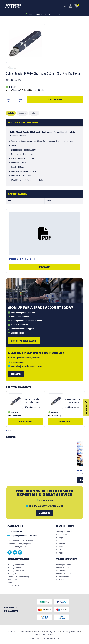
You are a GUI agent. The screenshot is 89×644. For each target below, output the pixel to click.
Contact (59, 553)
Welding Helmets (14, 574)
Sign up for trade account (24, 341)
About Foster (62, 535)
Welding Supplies (15, 568)
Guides (59, 541)
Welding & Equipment (16, 564)
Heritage (60, 538)
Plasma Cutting (14, 580)
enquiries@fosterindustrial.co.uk (26, 366)
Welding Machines (64, 564)
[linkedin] (15, 554)
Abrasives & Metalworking (18, 577)
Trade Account (48, 634)
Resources (60, 544)
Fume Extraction (63, 568)
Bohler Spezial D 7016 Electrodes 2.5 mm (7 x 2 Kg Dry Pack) (33, 401)
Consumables (62, 571)
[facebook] (10, 554)
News (58, 550)
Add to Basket (55, 100)
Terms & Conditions (24, 632)
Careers (59, 547)
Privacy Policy (38, 632)
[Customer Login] (70, 6)
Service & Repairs (63, 574)
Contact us (16, 374)
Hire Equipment (63, 577)
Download (44, 267)
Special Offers (13, 586)
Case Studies (62, 580)
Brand (10, 583)
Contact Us (11, 632)
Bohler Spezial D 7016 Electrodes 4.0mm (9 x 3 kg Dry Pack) (73, 401)
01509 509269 (15, 532)
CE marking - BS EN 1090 (71, 632)
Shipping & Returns (64, 532)
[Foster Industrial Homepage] (13, 6)
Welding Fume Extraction (18, 571)
